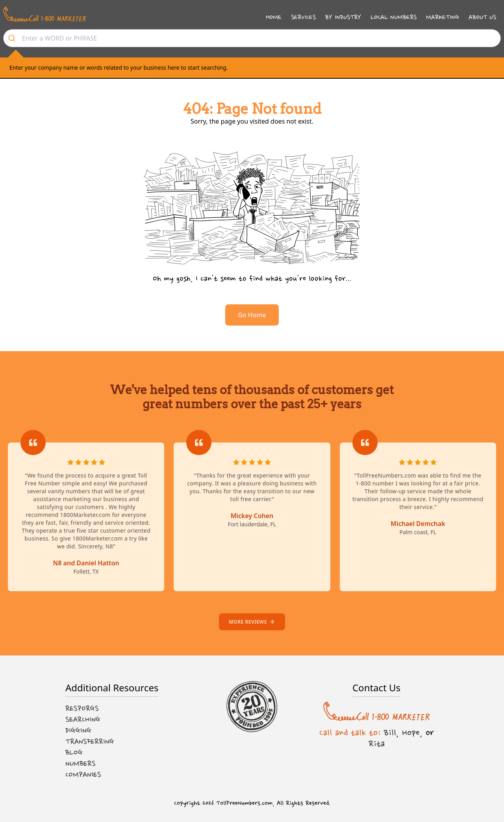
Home (274, 17)
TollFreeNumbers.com (244, 803)
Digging (78, 731)
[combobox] (252, 38)
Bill (390, 733)
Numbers (81, 764)
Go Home (252, 315)
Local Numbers (394, 17)
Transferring (90, 742)
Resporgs (82, 709)
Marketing (443, 17)
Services (303, 17)
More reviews (252, 622)
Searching (83, 720)
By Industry (343, 17)
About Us (482, 17)
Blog (74, 753)
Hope (411, 733)
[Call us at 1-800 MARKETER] (44, 14)
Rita (377, 744)
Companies (83, 775)
